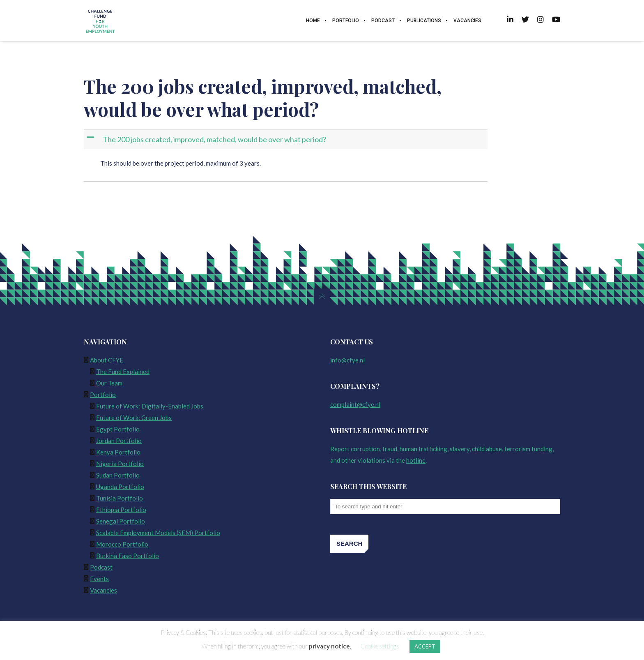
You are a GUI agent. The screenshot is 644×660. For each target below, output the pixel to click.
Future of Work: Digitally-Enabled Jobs (150, 406)
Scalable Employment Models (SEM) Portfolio (158, 533)
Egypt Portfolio (118, 429)
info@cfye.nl (347, 360)
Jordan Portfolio (119, 441)
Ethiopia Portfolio (121, 510)
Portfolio (103, 395)
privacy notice (329, 646)
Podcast (101, 567)
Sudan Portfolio (118, 475)
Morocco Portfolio (122, 544)
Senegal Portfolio (121, 521)
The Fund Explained (123, 372)
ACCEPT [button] (425, 646)
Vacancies (103, 590)
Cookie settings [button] (380, 646)
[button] (286, 140)
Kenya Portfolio (118, 452)
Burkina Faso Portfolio (128, 556)
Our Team (109, 383)
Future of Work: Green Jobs (134, 418)
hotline (416, 460)
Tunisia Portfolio (120, 498)
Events (99, 579)
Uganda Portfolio (120, 487)
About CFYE (107, 360)
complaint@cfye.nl (355, 404)
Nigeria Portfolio (120, 464)
